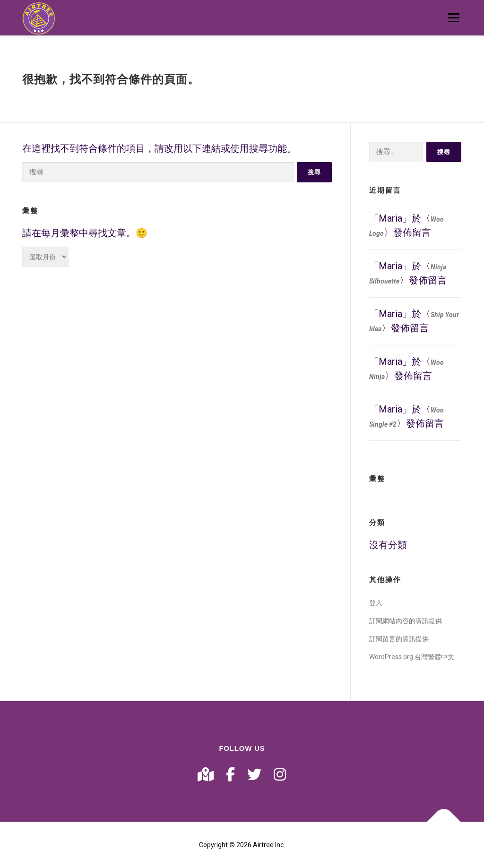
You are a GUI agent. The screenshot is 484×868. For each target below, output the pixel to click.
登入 (376, 603)
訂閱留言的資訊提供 (399, 639)
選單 (454, 17)
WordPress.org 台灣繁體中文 (412, 657)
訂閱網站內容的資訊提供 (406, 621)
